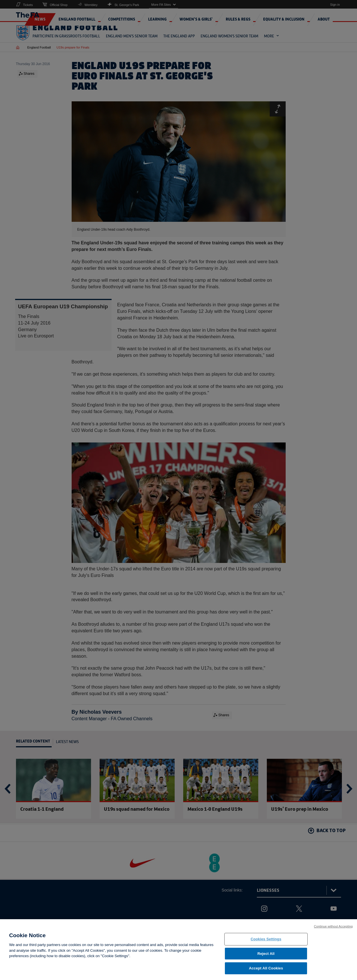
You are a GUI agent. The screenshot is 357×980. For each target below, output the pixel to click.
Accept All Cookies (266, 972)
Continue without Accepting (333, 930)
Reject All (266, 957)
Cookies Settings (266, 942)
